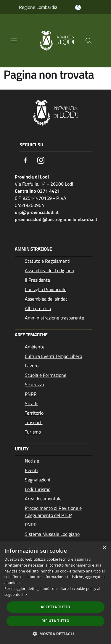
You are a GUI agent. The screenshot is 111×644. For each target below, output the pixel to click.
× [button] (104, 548)
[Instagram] (41, 160)
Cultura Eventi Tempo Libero (53, 356)
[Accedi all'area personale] (78, 8)
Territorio (34, 413)
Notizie (32, 461)
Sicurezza (34, 385)
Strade (32, 403)
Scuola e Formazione (46, 375)
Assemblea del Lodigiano (49, 270)
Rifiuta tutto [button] (55, 621)
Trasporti (34, 422)
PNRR (31, 394)
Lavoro (32, 366)
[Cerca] (89, 41)
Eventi (31, 470)
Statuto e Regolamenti (48, 261)
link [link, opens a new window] (24, 594)
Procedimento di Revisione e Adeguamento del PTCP (53, 512)
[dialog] (55, 593)
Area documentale (43, 499)
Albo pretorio (38, 308)
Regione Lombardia (38, 7)
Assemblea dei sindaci (47, 299)
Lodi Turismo (38, 489)
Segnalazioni (38, 480)
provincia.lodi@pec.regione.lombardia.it (56, 219)
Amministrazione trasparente (54, 318)
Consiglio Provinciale (46, 289)
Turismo (33, 432)
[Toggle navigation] (14, 40)
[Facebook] (25, 160)
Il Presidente (37, 280)
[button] (56, 634)
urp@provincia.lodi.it (37, 212)
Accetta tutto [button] (55, 607)
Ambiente (35, 347)
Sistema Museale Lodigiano (52, 534)
